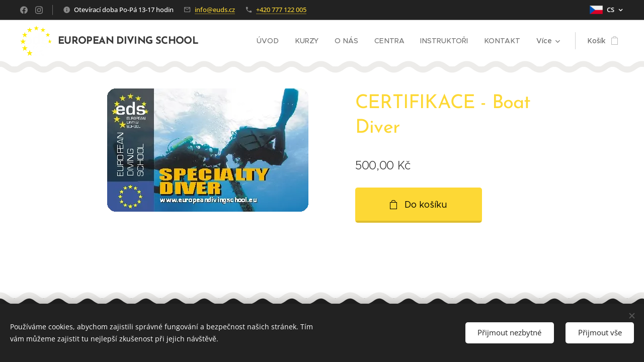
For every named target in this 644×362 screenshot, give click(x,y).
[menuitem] (274, 41)
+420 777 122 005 (281, 10)
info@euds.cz (215, 10)
